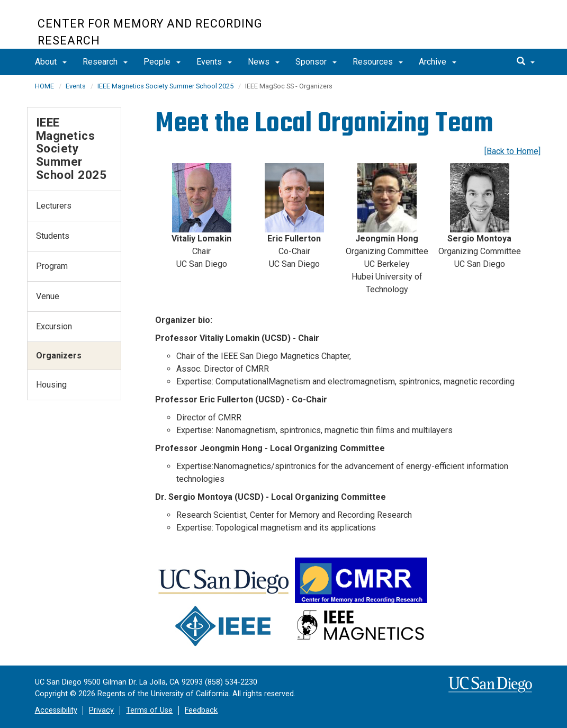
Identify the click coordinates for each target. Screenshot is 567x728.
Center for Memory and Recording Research (150, 32)
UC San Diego (469, 30)
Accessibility (56, 710)
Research (105, 62)
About (51, 62)
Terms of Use (149, 710)
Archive (438, 62)
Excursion (54, 326)
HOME (44, 86)
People (162, 62)
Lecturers (54, 206)
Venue (48, 296)
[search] (526, 62)
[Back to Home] (512, 151)
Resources (378, 62)
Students (53, 236)
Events (214, 62)
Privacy (101, 710)
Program (52, 266)
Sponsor (316, 62)
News (264, 62)
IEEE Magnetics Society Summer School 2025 (165, 86)
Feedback (201, 710)
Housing (51, 385)
